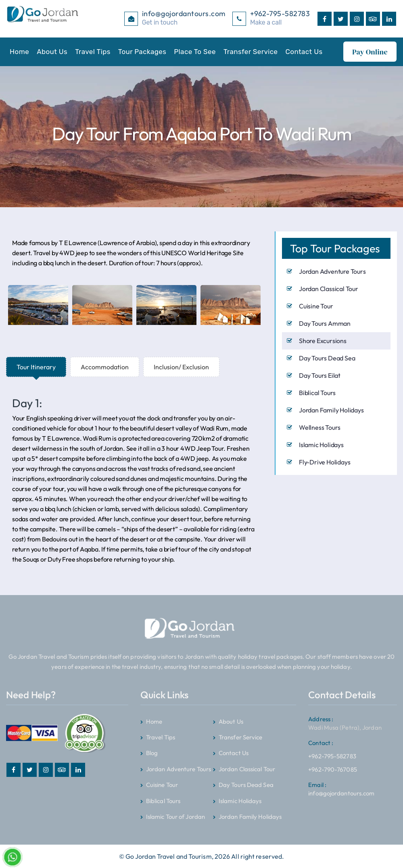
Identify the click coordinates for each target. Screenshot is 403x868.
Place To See (195, 52)
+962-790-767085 (333, 769)
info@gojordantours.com (341, 789)
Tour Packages (142, 52)
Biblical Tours (317, 392)
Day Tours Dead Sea (327, 358)
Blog (152, 753)
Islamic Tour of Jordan (175, 816)
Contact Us (304, 52)
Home (19, 52)
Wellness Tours (320, 427)
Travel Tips (93, 52)
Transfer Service (251, 52)
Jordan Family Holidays (331, 410)
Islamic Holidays (321, 444)
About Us (52, 52)
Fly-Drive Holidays (325, 462)
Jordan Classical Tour (329, 288)
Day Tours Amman (325, 323)
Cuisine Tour (316, 306)
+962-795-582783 (332, 748)
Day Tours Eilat (320, 375)
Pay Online (370, 52)
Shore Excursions (323, 340)
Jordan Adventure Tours (332, 271)
